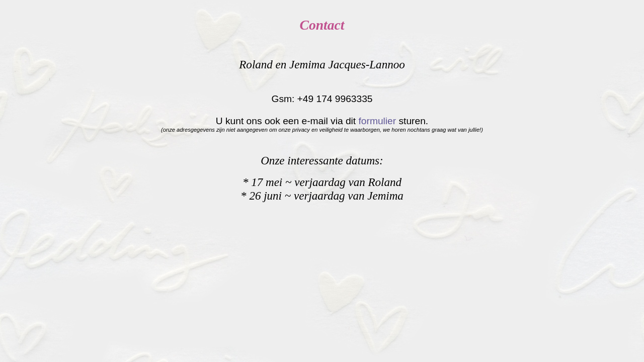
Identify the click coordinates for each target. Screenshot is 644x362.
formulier (378, 121)
